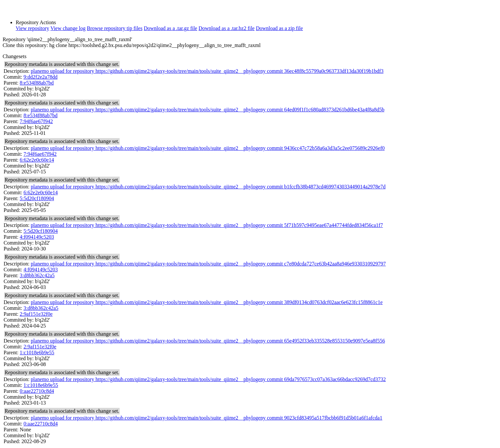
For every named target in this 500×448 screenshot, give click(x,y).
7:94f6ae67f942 (36, 121)
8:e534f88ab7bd (37, 83)
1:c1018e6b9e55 (37, 352)
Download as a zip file (279, 28)
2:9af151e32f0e (36, 314)
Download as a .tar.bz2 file (226, 28)
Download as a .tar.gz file (171, 28)
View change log (68, 28)
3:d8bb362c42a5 (37, 275)
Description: (17, 71)
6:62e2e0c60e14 (37, 160)
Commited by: (19, 89)
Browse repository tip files (115, 28)
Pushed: (12, 95)
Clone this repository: (25, 45)
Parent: (11, 83)
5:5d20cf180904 (37, 198)
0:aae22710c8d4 (37, 391)
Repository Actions (36, 22)
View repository (33, 28)
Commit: (13, 77)
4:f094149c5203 (37, 237)
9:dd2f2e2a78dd (41, 77)
